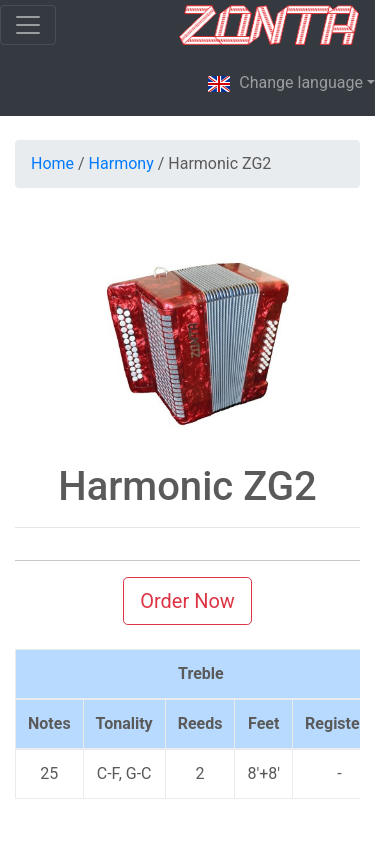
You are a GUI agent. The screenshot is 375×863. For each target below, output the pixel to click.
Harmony (121, 163)
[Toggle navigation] (28, 25)
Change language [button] (285, 84)
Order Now (187, 601)
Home (52, 163)
